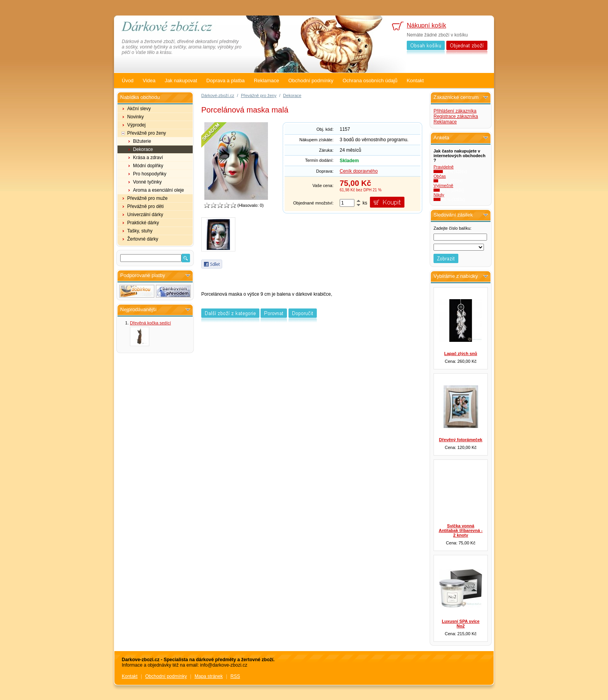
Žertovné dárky (143, 239)
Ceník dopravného (359, 171)
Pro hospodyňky (150, 174)
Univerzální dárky (145, 215)
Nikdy (439, 195)
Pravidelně (444, 167)
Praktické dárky (143, 223)
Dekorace (143, 149)
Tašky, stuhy (140, 231)
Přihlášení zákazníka (455, 111)
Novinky (136, 117)
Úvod (128, 81)
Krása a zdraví (148, 158)
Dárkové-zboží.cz (218, 95)
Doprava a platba (225, 81)
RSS (235, 676)
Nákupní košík (426, 25)
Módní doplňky (148, 166)
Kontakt (415, 81)
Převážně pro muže (147, 198)
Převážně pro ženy (147, 133)
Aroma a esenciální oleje (158, 190)
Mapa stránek (209, 676)
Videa (149, 81)
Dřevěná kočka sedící (150, 323)
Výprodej (136, 125)
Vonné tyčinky (147, 182)
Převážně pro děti (145, 206)
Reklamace (267, 81)
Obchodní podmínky (311, 81)
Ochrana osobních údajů (370, 81)
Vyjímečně (443, 185)
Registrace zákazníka (456, 116)
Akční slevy (139, 109)
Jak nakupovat (181, 81)
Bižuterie (142, 141)
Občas (440, 176)
